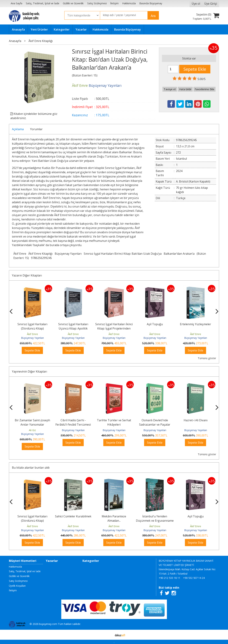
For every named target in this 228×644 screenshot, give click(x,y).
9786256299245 (41, 258)
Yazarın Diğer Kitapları (27, 275)
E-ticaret (108, 635)
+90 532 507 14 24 (194, 578)
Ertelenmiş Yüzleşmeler (195, 324)
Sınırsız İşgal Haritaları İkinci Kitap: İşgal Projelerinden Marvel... (114, 328)
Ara (153, 16)
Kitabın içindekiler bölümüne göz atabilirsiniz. (34, 116)
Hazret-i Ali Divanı (196, 420)
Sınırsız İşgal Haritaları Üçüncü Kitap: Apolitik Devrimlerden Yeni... (73, 328)
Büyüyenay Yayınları (68, 254)
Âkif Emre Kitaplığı (40, 254)
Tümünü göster (207, 358)
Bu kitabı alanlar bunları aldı (31, 468)
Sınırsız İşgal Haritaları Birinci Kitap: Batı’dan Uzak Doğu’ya (123, 254)
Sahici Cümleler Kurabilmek (73, 516)
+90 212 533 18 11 (169, 578)
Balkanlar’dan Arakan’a (179, 254)
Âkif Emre (20, 254)
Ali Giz (32, 430)
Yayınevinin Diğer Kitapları (29, 371)
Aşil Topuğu (155, 324)
